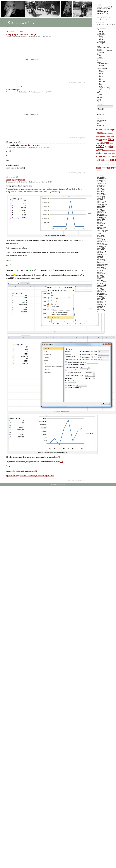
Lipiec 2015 (100, 235)
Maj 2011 (100, 303)
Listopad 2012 (101, 277)
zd (96, 160)
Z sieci (99, 99)
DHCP (100, 56)
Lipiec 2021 (100, 182)
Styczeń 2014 (101, 259)
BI (98, 44)
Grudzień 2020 (101, 188)
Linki (98, 123)
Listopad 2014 (101, 243)
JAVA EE (101, 80)
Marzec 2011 (101, 306)
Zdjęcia (99, 101)
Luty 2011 (100, 308)
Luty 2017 (100, 209)
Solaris (99, 96)
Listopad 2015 (101, 229)
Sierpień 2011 (101, 298)
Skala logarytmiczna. (16, 180)
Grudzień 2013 (101, 261)
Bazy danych (101, 35)
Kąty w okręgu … (14, 90)
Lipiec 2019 (100, 193)
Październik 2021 (102, 179)
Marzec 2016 (101, 224)
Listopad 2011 (101, 293)
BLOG (98, 46)
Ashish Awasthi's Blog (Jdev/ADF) (104, 9)
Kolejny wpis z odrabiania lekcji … (22, 34)
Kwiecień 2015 (101, 238)
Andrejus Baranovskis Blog (105, 7)
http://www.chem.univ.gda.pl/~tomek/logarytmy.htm (22, 471)
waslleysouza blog (103, 13)
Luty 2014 (100, 258)
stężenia (105, 153)
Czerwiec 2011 (101, 301)
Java (100, 78)
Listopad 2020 (101, 190)
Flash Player (111, 168)
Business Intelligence (103, 48)
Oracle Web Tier (103, 64)
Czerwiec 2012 (101, 282)
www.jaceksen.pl (102, 19)
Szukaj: (99, 104)
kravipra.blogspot (102, 12)
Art (98, 30)
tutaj (62, 462)
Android (101, 72)
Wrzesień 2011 (101, 296)
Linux (98, 54)
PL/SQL (101, 85)
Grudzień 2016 (101, 213)
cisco (100, 94)
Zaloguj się (100, 115)
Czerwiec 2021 (101, 184)
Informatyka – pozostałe (104, 51)
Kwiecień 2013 (101, 272)
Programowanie (102, 69)
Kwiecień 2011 (101, 304)
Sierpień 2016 (101, 219)
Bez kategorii (101, 43)
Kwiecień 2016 (101, 222)
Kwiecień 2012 (101, 285)
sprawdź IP (100, 125)
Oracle (101, 39)
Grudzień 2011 (101, 292)
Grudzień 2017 (101, 201)
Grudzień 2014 (101, 242)
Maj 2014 (100, 253)
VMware (101, 52)
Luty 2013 (100, 276)
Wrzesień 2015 (101, 232)
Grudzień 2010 (101, 311)
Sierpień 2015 (101, 234)
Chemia (99, 49)
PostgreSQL (102, 41)
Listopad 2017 (101, 203)
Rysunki (101, 31)
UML (100, 91)
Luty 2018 (100, 200)
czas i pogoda (101, 120)
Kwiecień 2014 (101, 254)
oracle (100, 146)
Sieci (98, 93)
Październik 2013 (102, 264)
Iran (97, 140)
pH (108, 147)
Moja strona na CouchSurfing (106, 24)
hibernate (112, 136)
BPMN (105, 133)
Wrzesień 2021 (101, 180)
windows (107, 156)
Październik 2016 (102, 216)
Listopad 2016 (101, 214)
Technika (101, 33)
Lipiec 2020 (100, 192)
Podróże (100, 67)
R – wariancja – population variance (23, 145)
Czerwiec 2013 (101, 269)
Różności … (22, 22)
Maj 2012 (100, 284)
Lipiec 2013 (100, 267)
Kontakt (99, 122)
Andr (100, 130)
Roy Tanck (98, 168)
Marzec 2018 (101, 198)
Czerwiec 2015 (101, 237)
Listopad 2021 (101, 177)
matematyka (36, 37)
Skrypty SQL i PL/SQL (104, 88)
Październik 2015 (102, 230)
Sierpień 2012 (101, 279)
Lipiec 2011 (100, 300)
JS (99, 83)
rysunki (112, 150)
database (103, 136)
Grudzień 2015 (101, 227)
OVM (106, 147)
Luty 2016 (100, 226)
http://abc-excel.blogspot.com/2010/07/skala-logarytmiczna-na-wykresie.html (30, 476)
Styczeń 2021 (101, 187)
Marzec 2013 (101, 274)
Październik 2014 (102, 245)
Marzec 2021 (101, 185)
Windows (100, 98)
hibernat (101, 77)
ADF (100, 70)
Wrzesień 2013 (101, 266)
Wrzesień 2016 (101, 217)
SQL (100, 89)
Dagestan (98, 136)
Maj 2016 (100, 221)
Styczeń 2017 (101, 211)
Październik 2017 (102, 205)
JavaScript (102, 81)
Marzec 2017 (101, 208)
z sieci (112, 160)
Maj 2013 (100, 271)
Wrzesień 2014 (101, 246)
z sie (107, 160)
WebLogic (102, 65)
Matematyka (23, 37)
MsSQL (101, 36)
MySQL (101, 38)
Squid (101, 57)
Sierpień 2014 (101, 248)
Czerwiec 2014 (101, 251)
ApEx (100, 75)
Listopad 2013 (101, 263)
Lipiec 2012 (100, 280)
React (100, 86)
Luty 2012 (100, 288)
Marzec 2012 (101, 287)
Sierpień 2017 (101, 206)
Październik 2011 (102, 295)
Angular (101, 73)
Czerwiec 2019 (101, 195)
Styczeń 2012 (101, 290)
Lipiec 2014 (100, 250)
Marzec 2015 (101, 240)
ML (98, 61)
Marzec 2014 (101, 256)
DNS (109, 136)
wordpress (113, 157)
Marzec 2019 (101, 197)
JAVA (100, 139)
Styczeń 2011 (101, 309)
